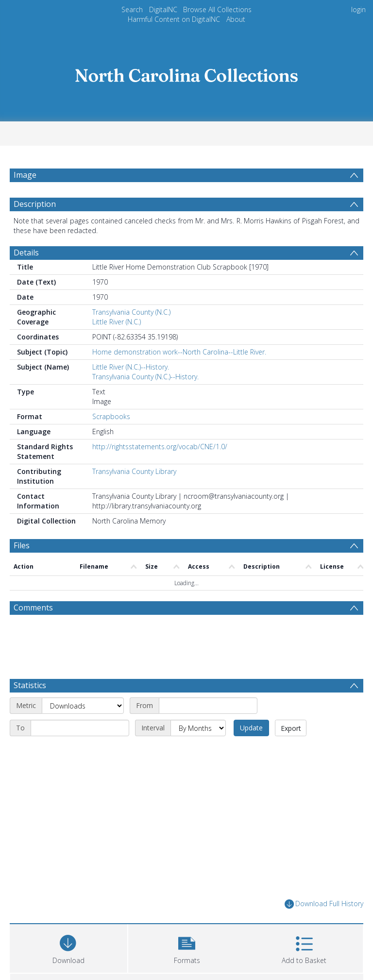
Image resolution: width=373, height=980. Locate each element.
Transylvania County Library (134, 471)
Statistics (30, 685)
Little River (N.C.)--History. (131, 367)
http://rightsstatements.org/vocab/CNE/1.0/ (160, 447)
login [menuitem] (358, 9)
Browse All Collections (217, 9)
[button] (187, 947)
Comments (33, 608)
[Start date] (208, 706)
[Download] (68, 947)
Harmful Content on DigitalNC (174, 19)
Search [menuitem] (132, 9)
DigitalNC (163, 9)
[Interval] (198, 728)
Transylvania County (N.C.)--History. (145, 377)
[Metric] (83, 706)
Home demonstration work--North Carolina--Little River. (179, 352)
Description (35, 204)
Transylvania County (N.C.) (131, 312)
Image (25, 175)
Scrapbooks (111, 416)
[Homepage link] (186, 73)
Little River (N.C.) (117, 322)
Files (22, 545)
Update (251, 728)
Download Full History (324, 904)
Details (26, 253)
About (236, 19)
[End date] (80, 728)
